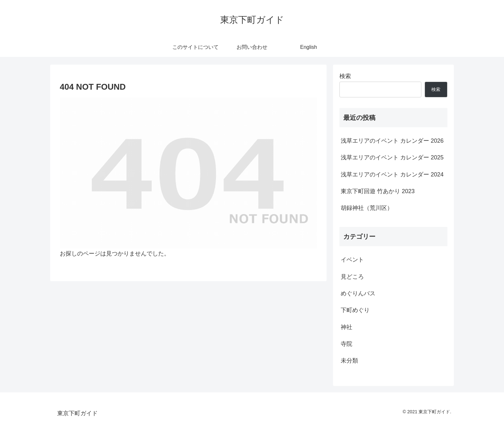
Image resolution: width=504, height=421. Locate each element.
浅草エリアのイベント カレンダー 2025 (392, 157)
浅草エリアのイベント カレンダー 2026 (392, 141)
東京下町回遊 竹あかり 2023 (378, 191)
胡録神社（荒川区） (367, 208)
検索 (345, 76)
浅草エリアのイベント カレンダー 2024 (392, 175)
